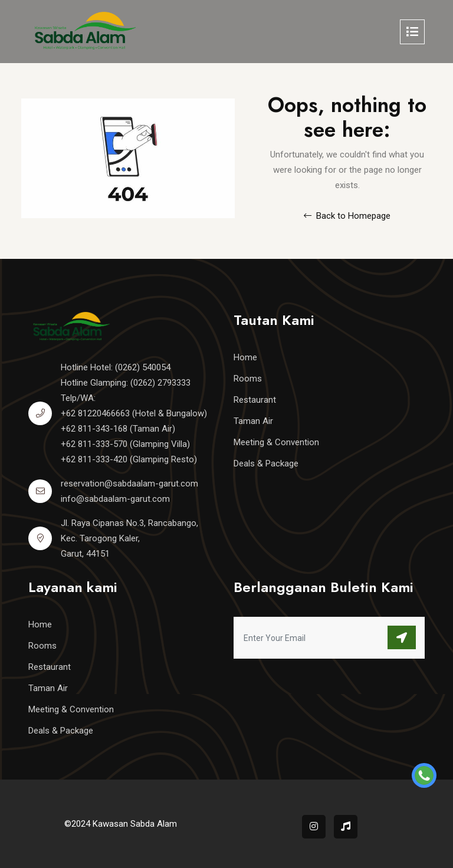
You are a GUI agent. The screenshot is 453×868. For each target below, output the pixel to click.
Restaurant (255, 400)
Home (245, 357)
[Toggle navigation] (412, 32)
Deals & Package (266, 463)
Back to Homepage (347, 216)
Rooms (248, 379)
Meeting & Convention (276, 442)
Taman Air (253, 421)
